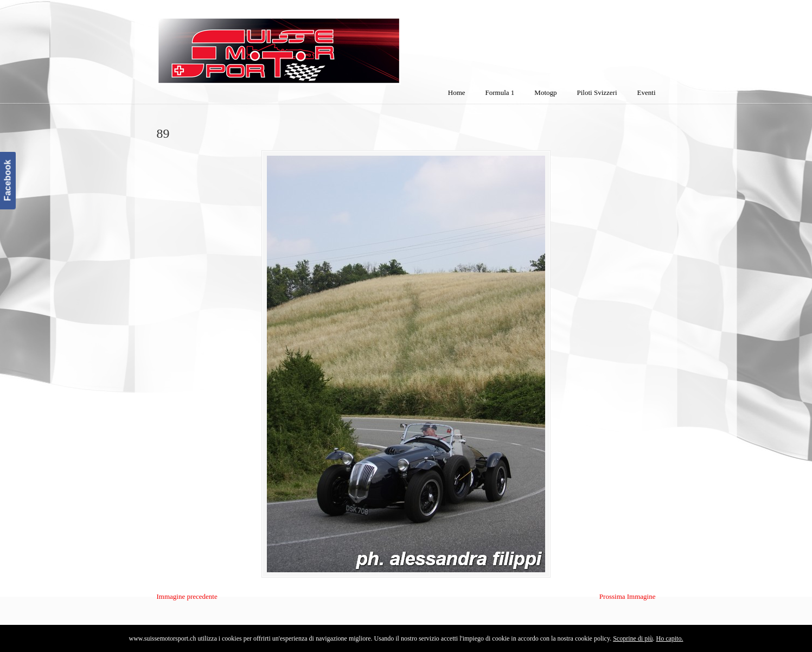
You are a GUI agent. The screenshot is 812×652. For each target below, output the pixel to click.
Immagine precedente (187, 596)
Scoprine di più (633, 638)
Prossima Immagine (628, 596)
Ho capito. (669, 638)
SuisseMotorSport (324, 44)
